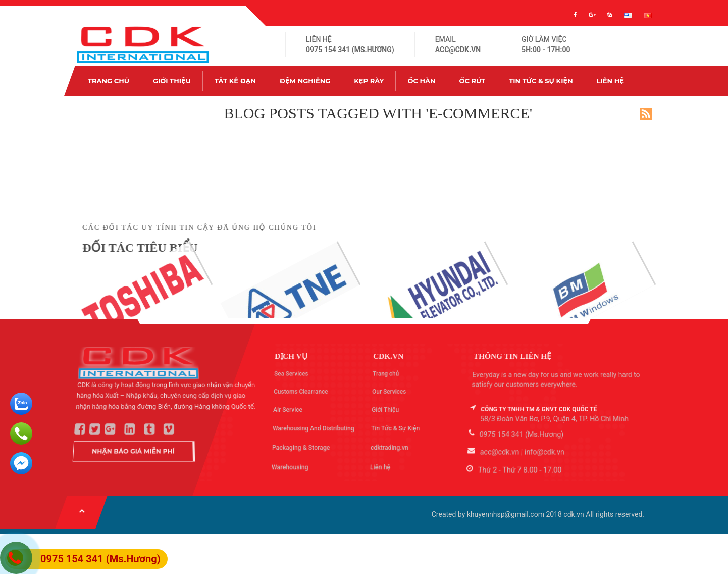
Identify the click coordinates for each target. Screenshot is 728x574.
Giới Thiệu (172, 81)
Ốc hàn (421, 81)
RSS (646, 114)
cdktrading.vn (391, 446)
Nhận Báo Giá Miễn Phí (135, 448)
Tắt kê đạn (235, 81)
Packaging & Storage (302, 446)
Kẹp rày (369, 81)
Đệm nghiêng (305, 81)
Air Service (288, 409)
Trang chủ (109, 81)
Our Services (388, 391)
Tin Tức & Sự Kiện (541, 81)
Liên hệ (610, 81)
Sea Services (290, 371)
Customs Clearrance (301, 391)
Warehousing (292, 464)
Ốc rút (472, 81)
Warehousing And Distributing (314, 428)
